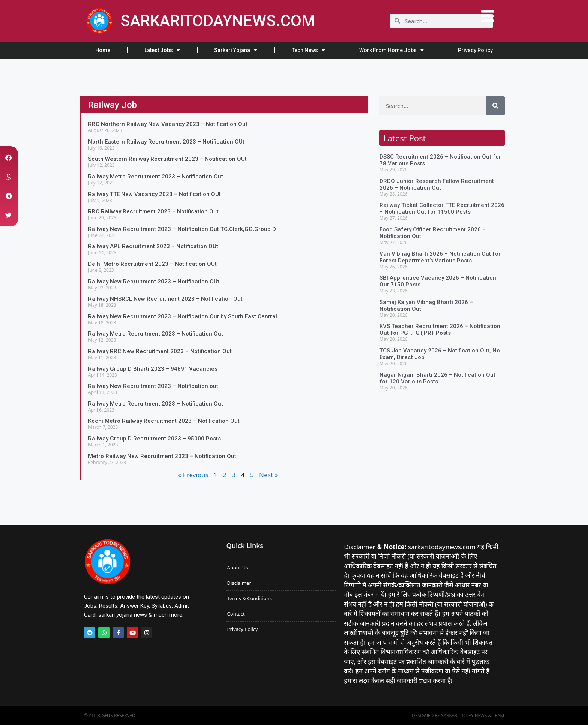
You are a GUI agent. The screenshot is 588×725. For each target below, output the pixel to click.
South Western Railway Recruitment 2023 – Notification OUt (167, 159)
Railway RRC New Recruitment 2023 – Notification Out (160, 351)
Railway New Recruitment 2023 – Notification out (153, 386)
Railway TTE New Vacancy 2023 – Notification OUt (154, 194)
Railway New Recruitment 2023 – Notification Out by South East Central (183, 316)
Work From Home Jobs (391, 50)
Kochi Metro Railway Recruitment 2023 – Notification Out (164, 421)
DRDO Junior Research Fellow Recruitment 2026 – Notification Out (437, 184)
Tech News (308, 50)
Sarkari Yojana (236, 50)
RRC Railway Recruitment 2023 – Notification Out (153, 211)
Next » (268, 475)
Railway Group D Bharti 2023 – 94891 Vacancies (153, 369)
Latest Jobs (162, 50)
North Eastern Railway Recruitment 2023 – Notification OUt (166, 142)
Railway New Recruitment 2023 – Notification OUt (154, 282)
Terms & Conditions (250, 598)
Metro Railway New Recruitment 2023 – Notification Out (162, 456)
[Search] (495, 106)
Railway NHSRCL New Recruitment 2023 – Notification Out (165, 299)
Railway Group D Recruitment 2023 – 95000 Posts (154, 439)
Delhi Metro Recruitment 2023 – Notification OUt (152, 264)
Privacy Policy (475, 50)
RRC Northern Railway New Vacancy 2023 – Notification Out (168, 124)
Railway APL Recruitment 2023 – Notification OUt (153, 246)
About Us (238, 568)
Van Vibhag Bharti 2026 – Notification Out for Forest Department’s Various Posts (440, 257)
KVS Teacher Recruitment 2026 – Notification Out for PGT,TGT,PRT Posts (440, 330)
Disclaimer (239, 583)
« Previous (193, 475)
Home (103, 50)
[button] (8, 158)
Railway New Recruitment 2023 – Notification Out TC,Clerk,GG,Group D (182, 229)
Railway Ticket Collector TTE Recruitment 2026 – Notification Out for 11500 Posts (442, 208)
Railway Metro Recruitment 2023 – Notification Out (156, 177)
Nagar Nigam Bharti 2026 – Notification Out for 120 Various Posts (437, 378)
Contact (236, 614)
